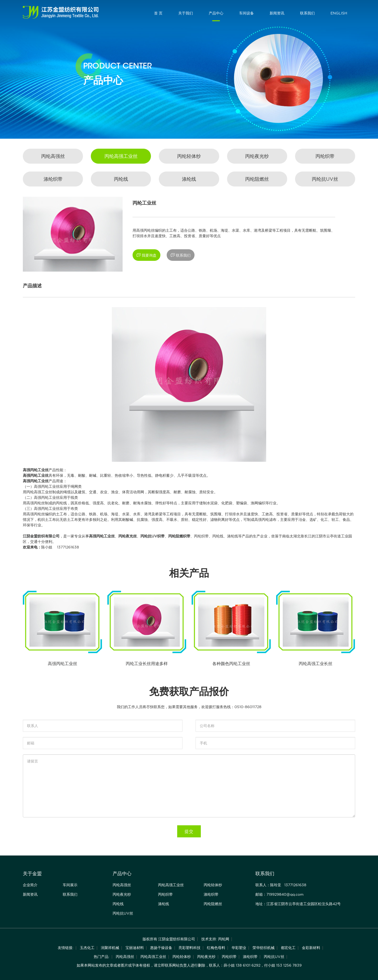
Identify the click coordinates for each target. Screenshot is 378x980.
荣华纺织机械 (264, 948)
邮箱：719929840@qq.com (279, 894)
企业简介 (30, 885)
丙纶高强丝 (53, 156)
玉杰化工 (87, 948)
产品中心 (216, 13)
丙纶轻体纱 (189, 156)
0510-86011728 (248, 707)
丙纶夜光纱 (257, 156)
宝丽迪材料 (135, 948)
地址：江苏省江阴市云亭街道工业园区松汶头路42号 (298, 904)
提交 (189, 831)
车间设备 (246, 13)
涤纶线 (189, 179)
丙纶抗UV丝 (325, 179)
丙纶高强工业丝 (121, 156)
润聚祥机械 (110, 948)
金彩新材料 (311, 948)
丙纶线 (121, 179)
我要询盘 (146, 255)
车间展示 (70, 885)
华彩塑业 (239, 948)
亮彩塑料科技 (190, 948)
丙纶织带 (325, 156)
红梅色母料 (216, 948)
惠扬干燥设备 (161, 948)
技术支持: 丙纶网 (215, 939)
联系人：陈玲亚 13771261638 (281, 885)
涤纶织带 (53, 179)
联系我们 (307, 13)
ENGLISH (339, 13)
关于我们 (186, 13)
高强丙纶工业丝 (36, 470)
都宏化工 (288, 948)
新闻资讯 (277, 13)
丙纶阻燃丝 (257, 179)
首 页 (158, 13)
